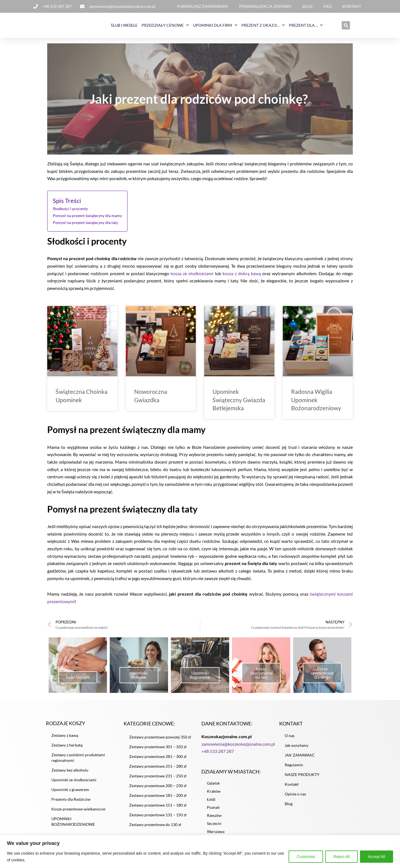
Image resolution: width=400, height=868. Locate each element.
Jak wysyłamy (297, 749)
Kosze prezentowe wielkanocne (78, 813)
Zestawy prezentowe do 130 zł (155, 828)
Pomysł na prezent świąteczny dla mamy (87, 216)
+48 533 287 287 (218, 755)
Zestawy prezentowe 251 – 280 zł (158, 769)
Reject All (341, 857)
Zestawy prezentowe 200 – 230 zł (158, 789)
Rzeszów (214, 819)
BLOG (307, 6)
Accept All (377, 857)
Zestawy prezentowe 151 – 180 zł (158, 808)
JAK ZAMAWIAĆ (300, 758)
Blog (289, 807)
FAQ (327, 6)
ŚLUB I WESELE (124, 25)
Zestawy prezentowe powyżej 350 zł (160, 740)
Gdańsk (213, 787)
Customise (306, 857)
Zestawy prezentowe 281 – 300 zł (158, 760)
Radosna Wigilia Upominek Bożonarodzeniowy (316, 401)
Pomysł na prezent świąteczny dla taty (85, 223)
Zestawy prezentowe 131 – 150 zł (158, 818)
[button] (346, 25)
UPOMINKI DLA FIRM (215, 25)
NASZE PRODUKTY (302, 778)
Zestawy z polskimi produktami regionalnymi (78, 761)
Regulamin (294, 768)
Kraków (214, 795)
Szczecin (214, 827)
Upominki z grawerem (70, 793)
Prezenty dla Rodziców (71, 803)
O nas (290, 739)
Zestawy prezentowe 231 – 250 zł (158, 779)
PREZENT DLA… (306, 25)
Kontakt (292, 788)
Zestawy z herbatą (67, 749)
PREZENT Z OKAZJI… (263, 25)
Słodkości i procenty (70, 209)
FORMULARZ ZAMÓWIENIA (203, 6)
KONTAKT (352, 6)
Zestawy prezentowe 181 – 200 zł (158, 799)
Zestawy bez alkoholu (70, 774)
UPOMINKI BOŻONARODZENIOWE (73, 825)
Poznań (213, 811)
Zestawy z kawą (65, 739)
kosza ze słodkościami (192, 274)
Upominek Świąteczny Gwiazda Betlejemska (239, 401)
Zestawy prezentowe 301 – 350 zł (158, 750)
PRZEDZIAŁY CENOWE (165, 25)
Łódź (211, 803)
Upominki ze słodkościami (74, 783)
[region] (200, 851)
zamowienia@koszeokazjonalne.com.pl (238, 748)
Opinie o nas (295, 797)
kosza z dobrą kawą (242, 274)
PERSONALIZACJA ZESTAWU (265, 6)
